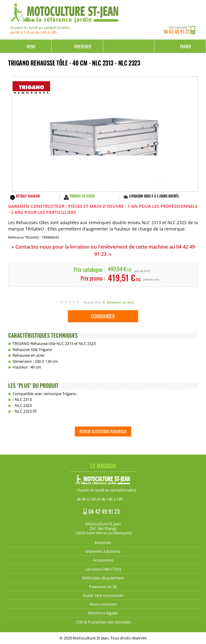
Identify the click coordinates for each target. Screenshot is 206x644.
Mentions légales (103, 613)
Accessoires (103, 560)
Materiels (103, 543)
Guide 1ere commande (103, 595)
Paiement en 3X (103, 587)
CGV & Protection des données (103, 622)
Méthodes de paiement (103, 578)
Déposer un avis (120, 302)
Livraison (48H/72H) (103, 569)
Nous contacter (103, 604)
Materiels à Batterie (103, 551)
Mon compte (129, 46)
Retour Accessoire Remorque (103, 431)
